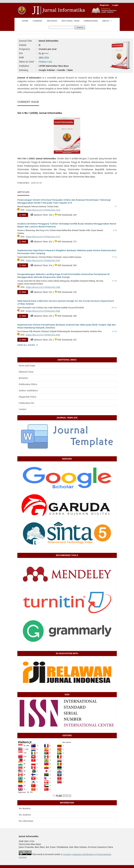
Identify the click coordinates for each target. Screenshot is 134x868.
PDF (24, 215)
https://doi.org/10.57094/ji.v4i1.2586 (43, 287)
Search (80, 27)
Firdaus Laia (45, 62)
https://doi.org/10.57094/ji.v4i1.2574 (43, 237)
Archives (52, 21)
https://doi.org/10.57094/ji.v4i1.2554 (43, 210)
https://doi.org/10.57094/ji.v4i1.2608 (43, 311)
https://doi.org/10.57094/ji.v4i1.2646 (43, 335)
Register (104, 5)
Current (38, 21)
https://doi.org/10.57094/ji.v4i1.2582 (43, 260)
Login (115, 5)
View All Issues (26, 345)
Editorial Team (70, 21)
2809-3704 (44, 57)
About (106, 21)
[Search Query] (62, 27)
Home (25, 21)
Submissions (91, 21)
